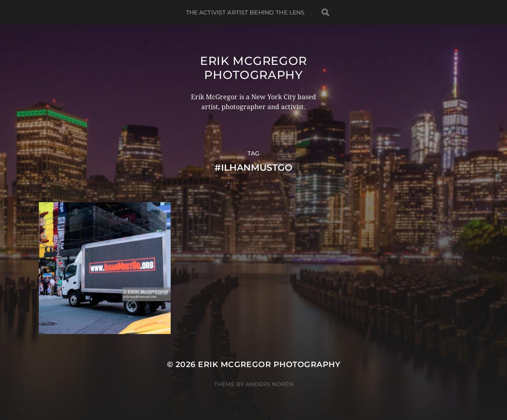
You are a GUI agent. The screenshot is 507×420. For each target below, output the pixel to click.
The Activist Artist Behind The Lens (245, 12)
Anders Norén (270, 384)
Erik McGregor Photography (253, 68)
